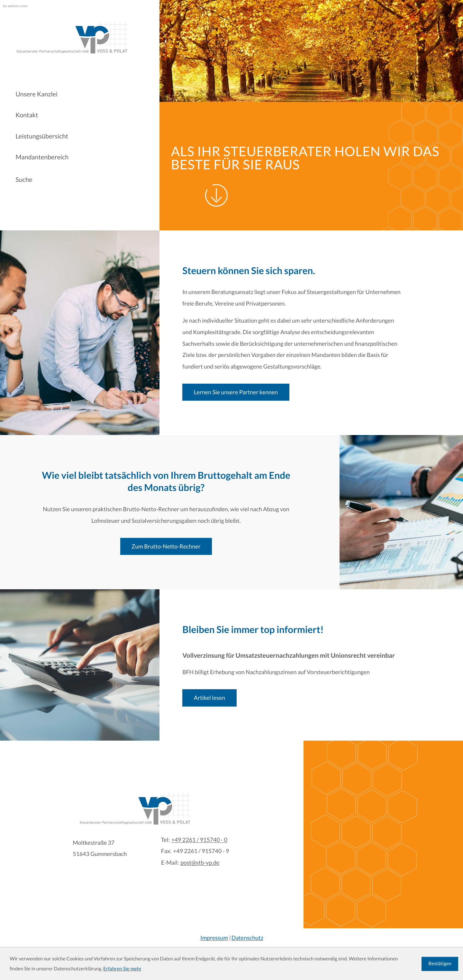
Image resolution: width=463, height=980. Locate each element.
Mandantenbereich (42, 157)
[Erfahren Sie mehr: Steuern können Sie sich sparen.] (236, 392)
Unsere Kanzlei (36, 94)
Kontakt (27, 115)
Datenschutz (247, 938)
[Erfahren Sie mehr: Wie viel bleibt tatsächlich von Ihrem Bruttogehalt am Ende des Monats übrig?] (166, 546)
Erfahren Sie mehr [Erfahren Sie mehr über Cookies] (122, 969)
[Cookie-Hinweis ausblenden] (440, 964)
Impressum (214, 938)
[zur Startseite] (72, 38)
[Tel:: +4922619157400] (199, 840)
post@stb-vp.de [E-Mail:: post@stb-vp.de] (200, 863)
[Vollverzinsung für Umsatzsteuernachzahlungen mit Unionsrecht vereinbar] (209, 698)
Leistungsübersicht (42, 136)
